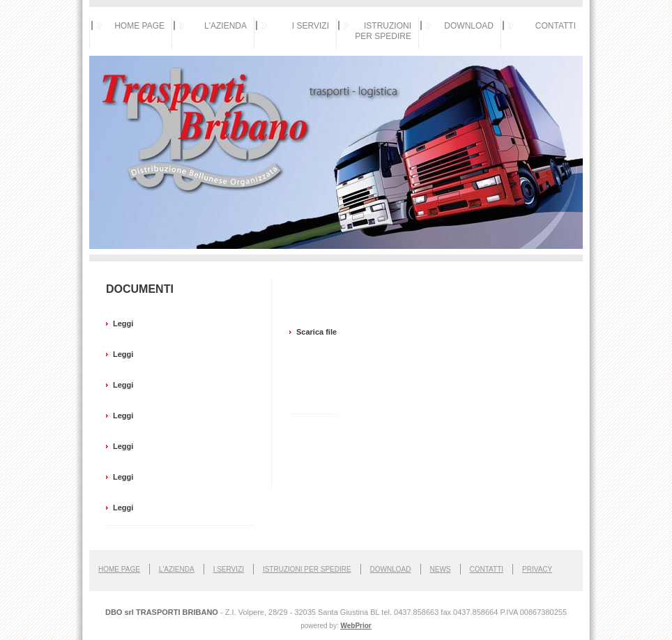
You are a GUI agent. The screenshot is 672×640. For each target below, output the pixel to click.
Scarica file (316, 332)
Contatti (487, 569)
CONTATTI (556, 26)
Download (391, 569)
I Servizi (229, 569)
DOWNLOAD (469, 26)
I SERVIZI (311, 26)
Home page (119, 569)
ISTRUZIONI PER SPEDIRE (383, 31)
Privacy (537, 569)
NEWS (441, 569)
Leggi (123, 323)
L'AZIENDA (226, 26)
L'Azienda (177, 569)
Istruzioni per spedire (307, 569)
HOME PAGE (139, 26)
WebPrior (356, 626)
